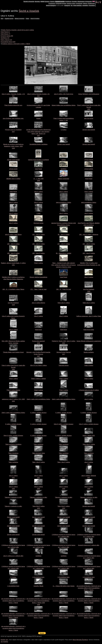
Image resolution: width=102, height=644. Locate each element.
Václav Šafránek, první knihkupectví (89, 94)
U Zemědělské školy (38, 577)
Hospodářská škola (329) (8, 42)
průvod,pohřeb (89, 169)
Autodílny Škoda (38, 586)
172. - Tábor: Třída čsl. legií (38, 289)
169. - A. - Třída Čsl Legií (64, 289)
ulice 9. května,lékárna (38, 303)
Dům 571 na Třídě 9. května (38, 365)
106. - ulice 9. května (38, 244)
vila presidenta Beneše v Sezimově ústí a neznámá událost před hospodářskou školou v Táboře (89, 588)
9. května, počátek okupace (38, 413)
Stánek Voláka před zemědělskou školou (64, 105)
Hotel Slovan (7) (5, 34)
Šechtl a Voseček (29, 2)
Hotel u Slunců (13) (6, 40)
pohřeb (64, 160)
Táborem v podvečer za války (13, 497)
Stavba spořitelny (89, 352)
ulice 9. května (38, 192)
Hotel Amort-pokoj (89, 330)
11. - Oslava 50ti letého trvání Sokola (64, 586)
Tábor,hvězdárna (13, 453)
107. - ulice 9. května (64, 244)
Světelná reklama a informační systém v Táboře (16, 44)
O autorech (52, 4)
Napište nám (4, 640)
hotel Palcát (38, 169)
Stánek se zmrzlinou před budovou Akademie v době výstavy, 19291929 (13, 146)
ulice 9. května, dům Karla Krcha (64, 94)
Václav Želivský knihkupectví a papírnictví (89, 341)
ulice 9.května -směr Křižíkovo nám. (13, 118)
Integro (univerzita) (64, 179)
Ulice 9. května (13, 202)
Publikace (68, 2)
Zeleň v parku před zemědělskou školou (38, 399)
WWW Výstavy (45, 2)
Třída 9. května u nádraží (38, 379)
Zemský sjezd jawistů (89, 130)
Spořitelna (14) (5, 38)
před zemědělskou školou (64, 202)
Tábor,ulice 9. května (64, 303)
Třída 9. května (38, 263)
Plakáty (38, 118)
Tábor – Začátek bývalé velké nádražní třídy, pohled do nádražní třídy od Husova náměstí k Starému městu (64, 265)
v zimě (38, 213)
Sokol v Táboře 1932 (89, 436)
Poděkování (91, 4)
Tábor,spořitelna (38, 444)
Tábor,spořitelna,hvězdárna (13, 444)
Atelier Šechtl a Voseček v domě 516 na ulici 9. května (18, 30)
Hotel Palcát (89, 179)
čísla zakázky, (77, 6)
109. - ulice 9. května (13, 244)
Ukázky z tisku (71, 4)
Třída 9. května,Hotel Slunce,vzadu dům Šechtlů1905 (89, 107)
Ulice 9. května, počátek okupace (64, 424)
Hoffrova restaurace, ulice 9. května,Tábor (89, 316)
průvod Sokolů (89, 160)
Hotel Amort (38, 330)
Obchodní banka (38, 223)
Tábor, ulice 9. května (38, 462)
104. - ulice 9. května (89, 244)
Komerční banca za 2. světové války (89, 545)
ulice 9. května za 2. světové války (13, 556)
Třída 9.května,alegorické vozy (13, 105)
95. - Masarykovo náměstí (64, 253)
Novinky (37, 2)
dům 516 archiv (89, 118)
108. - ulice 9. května (13, 253)
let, (72, 6)
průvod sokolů (13, 169)
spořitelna (64, 169)
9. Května (64, 130)
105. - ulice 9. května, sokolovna (89, 234)
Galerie (52, 2)
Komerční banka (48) (7, 36)
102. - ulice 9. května (38, 234)
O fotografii (79, 4)
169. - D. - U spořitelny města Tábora (13, 289)
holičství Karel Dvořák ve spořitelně (38, 160)
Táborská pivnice (64, 365)
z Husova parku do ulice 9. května (89, 390)
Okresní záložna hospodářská (38, 277)
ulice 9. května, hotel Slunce (13, 234)
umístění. (85, 6)
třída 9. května (89, 192)
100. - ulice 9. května (38, 253)
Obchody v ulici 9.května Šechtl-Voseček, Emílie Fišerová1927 (38, 354)
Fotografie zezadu (61, 4)
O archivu (92, 6)
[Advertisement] (31, 23)
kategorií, (67, 6)
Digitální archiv (60, 2)
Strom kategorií (51, 6)
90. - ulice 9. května (64, 234)
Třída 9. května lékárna (13, 390)
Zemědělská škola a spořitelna (38, 144)
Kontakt (74, 2)
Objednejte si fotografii (85, 2)
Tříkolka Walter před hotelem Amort (13, 352)
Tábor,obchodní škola (38, 453)
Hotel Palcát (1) (5, 32)
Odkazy (85, 4)
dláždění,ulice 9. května (13, 179)
